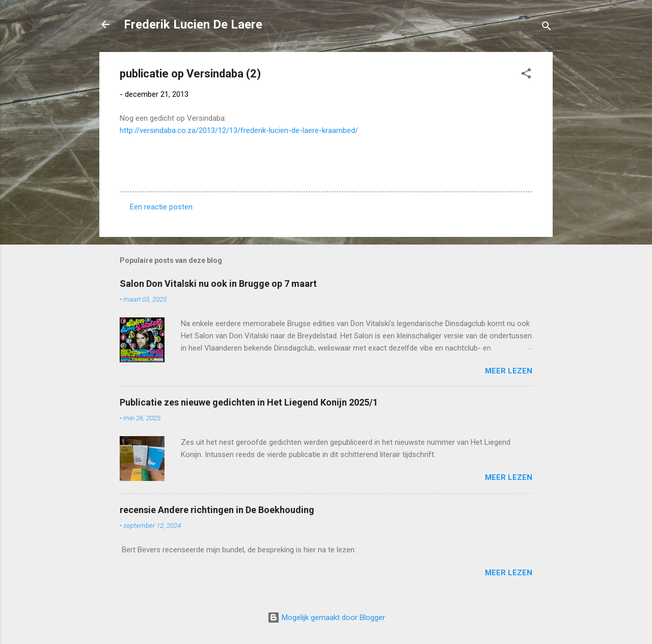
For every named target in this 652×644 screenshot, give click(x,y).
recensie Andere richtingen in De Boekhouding (217, 510)
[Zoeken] (547, 28)
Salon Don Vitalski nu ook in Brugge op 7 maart (218, 284)
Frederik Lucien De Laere (193, 24)
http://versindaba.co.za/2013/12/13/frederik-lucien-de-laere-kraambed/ (239, 130)
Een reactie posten (161, 207)
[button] (526, 75)
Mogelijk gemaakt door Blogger (326, 618)
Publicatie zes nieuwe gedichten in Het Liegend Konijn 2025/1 (249, 402)
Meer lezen (509, 371)
